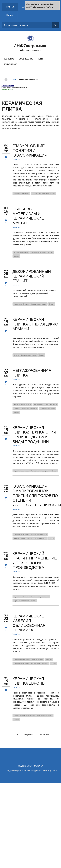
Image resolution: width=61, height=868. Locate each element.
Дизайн (16, 355)
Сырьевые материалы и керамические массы (28, 216)
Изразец (49, 659)
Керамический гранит (21, 304)
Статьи (34, 193)
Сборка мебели (6, 88)
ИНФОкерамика (30, 46)
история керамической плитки (24, 716)
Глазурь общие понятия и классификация (30, 150)
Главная (6, 79)
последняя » (45, 734)
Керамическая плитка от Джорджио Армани (35, 324)
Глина (50, 252)
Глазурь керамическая (21, 193)
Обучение (9, 59)
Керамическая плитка (47, 193)
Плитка (10, 7)
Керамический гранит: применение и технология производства (35, 560)
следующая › (29, 734)
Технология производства (40, 471)
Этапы (10, 15)
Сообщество (26, 59)
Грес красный (38, 404)
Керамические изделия (22, 659)
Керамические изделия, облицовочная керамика (29, 623)
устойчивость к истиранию (23, 538)
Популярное (10, 64)
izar (14, 333)
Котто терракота (51, 404)
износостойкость (40, 538)
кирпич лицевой (38, 659)
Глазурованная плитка (39, 534)
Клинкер (17, 408)
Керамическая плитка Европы (29, 681)
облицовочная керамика (40, 663)
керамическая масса (21, 252)
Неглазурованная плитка (32, 373)
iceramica (16, 159)
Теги (40, 59)
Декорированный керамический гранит (32, 276)
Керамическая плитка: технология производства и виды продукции (34, 434)
